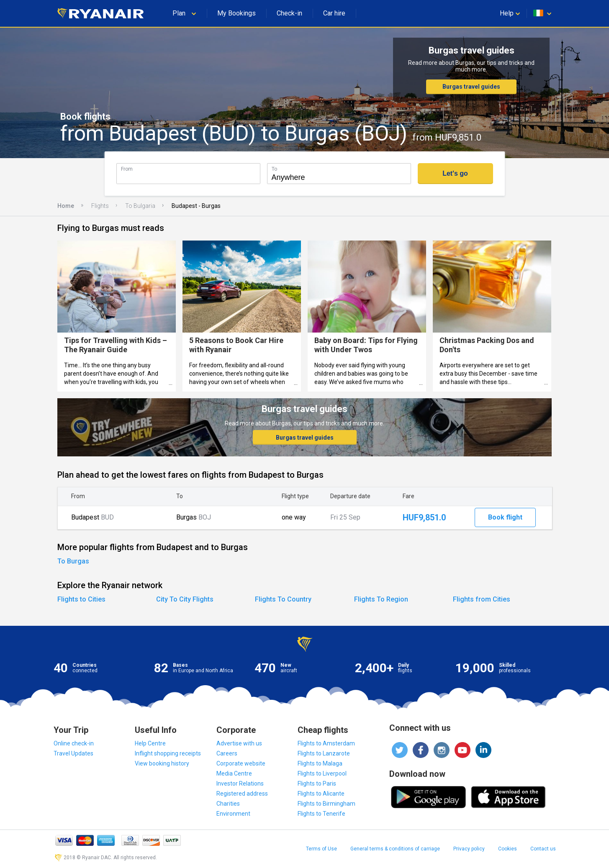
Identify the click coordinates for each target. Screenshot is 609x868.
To (274, 169)
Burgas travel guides (471, 87)
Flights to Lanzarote (324, 753)
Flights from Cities (482, 599)
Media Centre (234, 773)
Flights (100, 206)
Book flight (505, 517)
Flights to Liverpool (322, 773)
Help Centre (150, 743)
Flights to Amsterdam (326, 743)
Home (66, 206)
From (127, 169)
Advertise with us (239, 743)
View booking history (162, 763)
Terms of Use (321, 849)
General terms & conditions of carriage (395, 849)
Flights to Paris (317, 784)
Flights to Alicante (321, 794)
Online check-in (74, 743)
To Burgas (73, 561)
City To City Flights (185, 599)
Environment (233, 814)
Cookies (507, 849)
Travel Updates (73, 753)
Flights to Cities (81, 599)
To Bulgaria (140, 206)
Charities (228, 804)
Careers (227, 753)
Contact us (543, 849)
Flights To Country (283, 599)
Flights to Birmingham (326, 804)
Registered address (242, 794)
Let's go (455, 173)
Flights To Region (381, 599)
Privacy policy (469, 849)
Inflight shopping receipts (168, 753)
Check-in (289, 13)
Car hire (334, 13)
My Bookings (236, 13)
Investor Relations (240, 784)
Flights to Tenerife (321, 814)
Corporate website (241, 763)
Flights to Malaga (320, 763)
